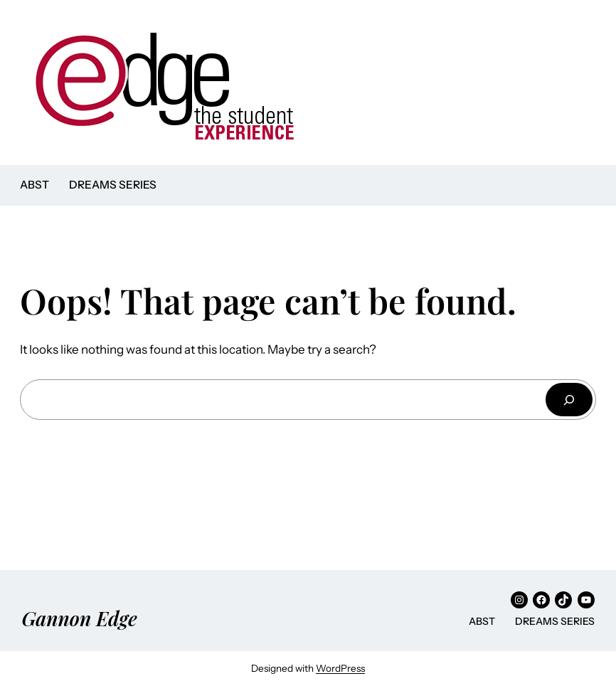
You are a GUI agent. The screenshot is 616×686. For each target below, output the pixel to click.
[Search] (569, 400)
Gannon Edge (79, 618)
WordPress (340, 668)
